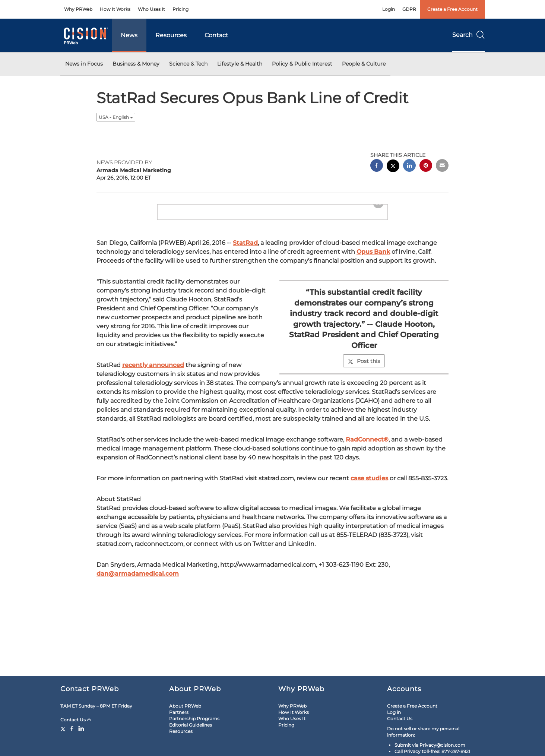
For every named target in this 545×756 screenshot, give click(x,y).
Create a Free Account (452, 9)
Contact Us (76, 720)
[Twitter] (64, 728)
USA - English (116, 117)
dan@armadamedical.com (138, 614)
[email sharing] (442, 166)
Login (389, 9)
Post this (364, 401)
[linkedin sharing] (409, 166)
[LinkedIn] (81, 728)
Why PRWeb (78, 9)
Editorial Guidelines (191, 725)
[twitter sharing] (393, 167)
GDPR (409, 9)
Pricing (180, 9)
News (129, 35)
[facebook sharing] (377, 166)
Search (469, 35)
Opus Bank (373, 292)
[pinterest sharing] (426, 166)
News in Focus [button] (84, 64)
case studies (369, 518)
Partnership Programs (194, 719)
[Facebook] (72, 728)
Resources (171, 35)
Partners (179, 712)
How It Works (115, 9)
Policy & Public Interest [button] (302, 64)
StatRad (245, 283)
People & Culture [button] (364, 64)
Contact (216, 35)
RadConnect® (367, 480)
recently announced (153, 405)
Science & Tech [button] (188, 64)
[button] (273, 225)
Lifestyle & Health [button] (240, 64)
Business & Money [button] (136, 64)
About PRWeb (185, 706)
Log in (394, 712)
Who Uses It (151, 9)
